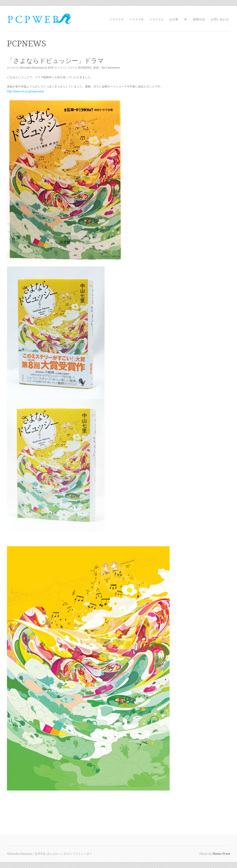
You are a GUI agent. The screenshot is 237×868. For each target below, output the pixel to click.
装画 (96, 68)
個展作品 (199, 19)
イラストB (136, 19)
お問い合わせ (220, 19)
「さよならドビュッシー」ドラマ (55, 61)
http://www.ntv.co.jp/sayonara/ (25, 91)
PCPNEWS (85, 68)
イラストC (156, 19)
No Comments (111, 68)
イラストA (116, 19)
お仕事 (174, 19)
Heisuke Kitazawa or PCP (37, 68)
